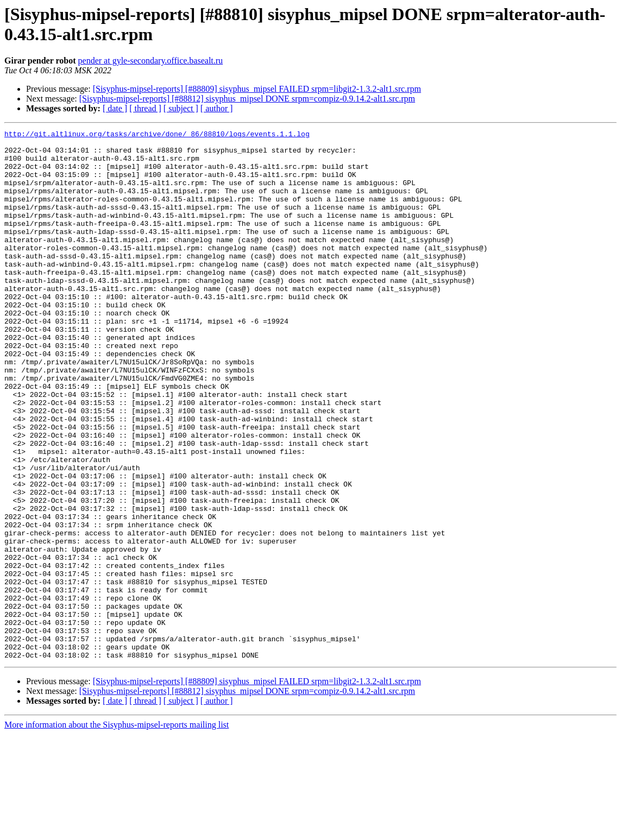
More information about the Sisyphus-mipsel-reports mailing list (117, 830)
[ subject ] (181, 108)
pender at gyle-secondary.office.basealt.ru (151, 61)
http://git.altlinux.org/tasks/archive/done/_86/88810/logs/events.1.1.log (157, 135)
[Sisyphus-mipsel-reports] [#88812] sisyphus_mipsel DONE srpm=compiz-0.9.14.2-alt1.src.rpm (247, 99)
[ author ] (217, 108)
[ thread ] (145, 108)
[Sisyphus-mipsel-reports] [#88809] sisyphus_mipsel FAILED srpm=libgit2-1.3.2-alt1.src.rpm (257, 89)
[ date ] (115, 108)
